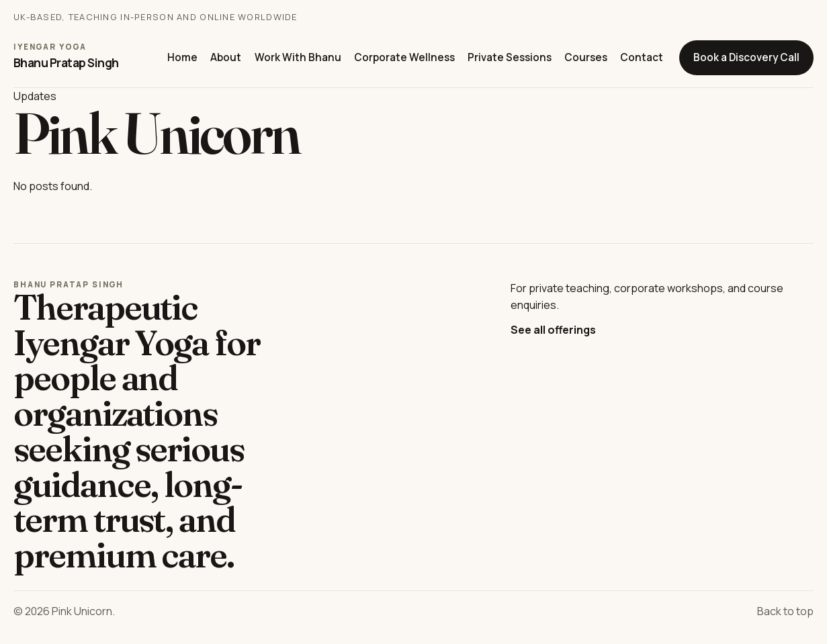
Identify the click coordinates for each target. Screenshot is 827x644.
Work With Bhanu (298, 57)
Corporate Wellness (404, 57)
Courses (586, 57)
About (226, 57)
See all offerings (553, 330)
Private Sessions (510, 57)
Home (182, 57)
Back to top (785, 611)
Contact (642, 57)
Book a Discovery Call (746, 57)
